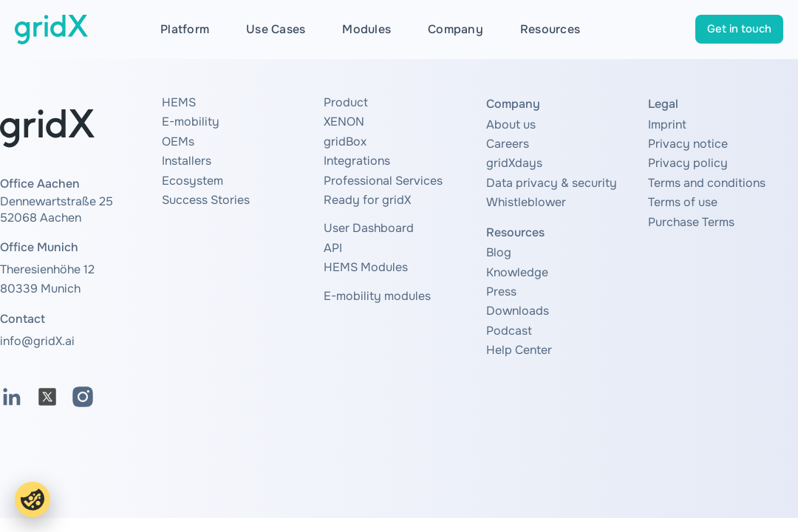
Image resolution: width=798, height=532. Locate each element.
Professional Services (383, 181)
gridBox (345, 141)
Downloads (518, 311)
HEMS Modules (366, 267)
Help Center (519, 350)
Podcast (509, 331)
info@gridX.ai (37, 341)
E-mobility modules (377, 296)
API (333, 248)
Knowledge (517, 272)
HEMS (179, 102)
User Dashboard (369, 228)
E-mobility (191, 122)
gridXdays (514, 163)
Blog (499, 252)
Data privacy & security (552, 183)
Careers (508, 144)
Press (501, 291)
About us (511, 125)
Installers (187, 161)
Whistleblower (526, 202)
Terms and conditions (707, 183)
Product (346, 102)
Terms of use (683, 202)
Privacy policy (688, 163)
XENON (344, 122)
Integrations (357, 161)
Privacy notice (688, 144)
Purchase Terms (691, 222)
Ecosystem (192, 181)
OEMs (178, 141)
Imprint (667, 125)
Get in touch (739, 29)
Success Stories (206, 200)
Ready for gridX (367, 200)
